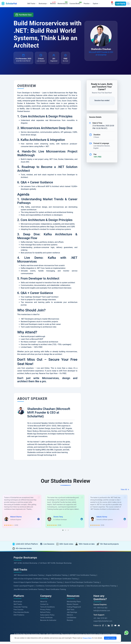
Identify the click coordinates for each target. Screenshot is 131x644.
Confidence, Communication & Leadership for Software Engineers (60, 588)
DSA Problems (19, 617)
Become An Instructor (48, 623)
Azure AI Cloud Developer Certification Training (82, 585)
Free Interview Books (21, 615)
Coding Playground (74, 609)
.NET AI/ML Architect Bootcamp (25, 565)
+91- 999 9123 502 (100, 610)
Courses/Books (76, 3)
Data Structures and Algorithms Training (101, 588)
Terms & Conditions (48, 609)
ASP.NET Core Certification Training (83, 577)
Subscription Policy (47, 617)
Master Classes (73, 607)
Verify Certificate (46, 620)
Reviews (70, 623)
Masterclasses (63, 3)
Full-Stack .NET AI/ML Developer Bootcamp (56, 565)
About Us (44, 604)
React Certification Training (56, 592)
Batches (53, 3)
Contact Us (44, 607)
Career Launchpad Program (24, 588)
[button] (63, 533)
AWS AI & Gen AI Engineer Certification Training (31, 581)
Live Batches (72, 620)
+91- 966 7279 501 (100, 621)
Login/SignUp (121, 4)
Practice (87, 4)
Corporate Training (20, 609)
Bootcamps (18, 604)
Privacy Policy (45, 612)
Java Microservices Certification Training (29, 592)
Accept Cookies (110, 638)
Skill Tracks (18, 607)
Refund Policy (45, 615)
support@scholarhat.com (103, 623)
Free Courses (19, 612)
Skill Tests (71, 612)
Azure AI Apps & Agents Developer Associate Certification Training (38, 585)
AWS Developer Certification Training (64, 581)
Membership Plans (74, 604)
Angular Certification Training (57, 577)
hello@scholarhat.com (102, 613)
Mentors (70, 617)
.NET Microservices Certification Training (29, 577)
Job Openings (72, 615)
